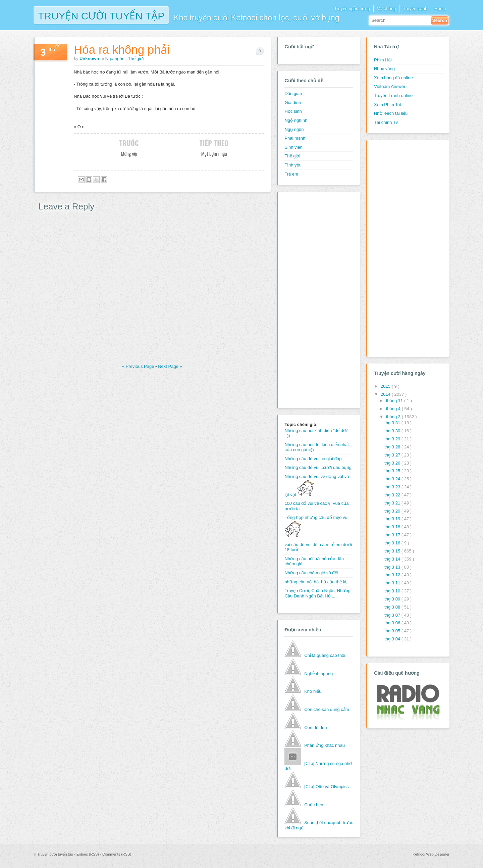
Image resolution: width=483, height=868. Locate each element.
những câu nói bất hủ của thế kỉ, (316, 582)
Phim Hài (383, 60)
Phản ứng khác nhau (325, 745)
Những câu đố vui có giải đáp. (314, 459)
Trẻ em (291, 174)
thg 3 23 (393, 487)
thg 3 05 (393, 631)
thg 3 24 (393, 479)
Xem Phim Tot (388, 105)
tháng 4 (394, 409)
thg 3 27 (393, 455)
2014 (386, 394)
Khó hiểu (313, 691)
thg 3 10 (393, 591)
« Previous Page (139, 366)
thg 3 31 (393, 423)
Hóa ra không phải (122, 50)
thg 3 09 (393, 599)
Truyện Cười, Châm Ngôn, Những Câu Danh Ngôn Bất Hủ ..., (317, 593)
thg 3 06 (393, 623)
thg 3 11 (393, 583)
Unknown (90, 59)
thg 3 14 (393, 559)
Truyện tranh (415, 9)
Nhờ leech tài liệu (391, 113)
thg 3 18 (393, 527)
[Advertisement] (311, 299)
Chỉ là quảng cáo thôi (325, 655)
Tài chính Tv (386, 122)
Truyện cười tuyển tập (101, 15)
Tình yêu (293, 165)
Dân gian (293, 93)
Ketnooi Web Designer (431, 854)
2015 (386, 386)
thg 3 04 (393, 639)
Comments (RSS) (117, 854)
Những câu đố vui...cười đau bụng (318, 467)
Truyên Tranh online (393, 95)
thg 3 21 (393, 503)
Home (440, 9)
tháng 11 (395, 401)
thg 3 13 (393, 567)
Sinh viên (293, 147)
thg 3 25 (393, 471)
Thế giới (136, 59)
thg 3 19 (393, 519)
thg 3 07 (393, 615)
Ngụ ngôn (116, 59)
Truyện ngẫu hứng (352, 9)
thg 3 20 (393, 511)
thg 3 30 (393, 431)
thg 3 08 (393, 607)
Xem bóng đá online (393, 78)
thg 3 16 (393, 543)
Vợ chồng (386, 9)
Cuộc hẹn (314, 805)
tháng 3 (394, 417)
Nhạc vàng (384, 69)
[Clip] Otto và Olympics (326, 787)
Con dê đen (315, 728)
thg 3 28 (393, 447)
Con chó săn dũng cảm (327, 709)
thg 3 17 (393, 535)
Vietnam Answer (390, 86)
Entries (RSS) (88, 854)
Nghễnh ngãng (318, 673)
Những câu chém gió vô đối (311, 573)
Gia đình (293, 103)
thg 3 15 (393, 551)
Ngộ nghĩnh (296, 120)
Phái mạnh (295, 138)
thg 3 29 (393, 439)
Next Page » (170, 366)
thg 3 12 (393, 575)
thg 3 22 (393, 495)
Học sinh (293, 111)
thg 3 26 (393, 463)
